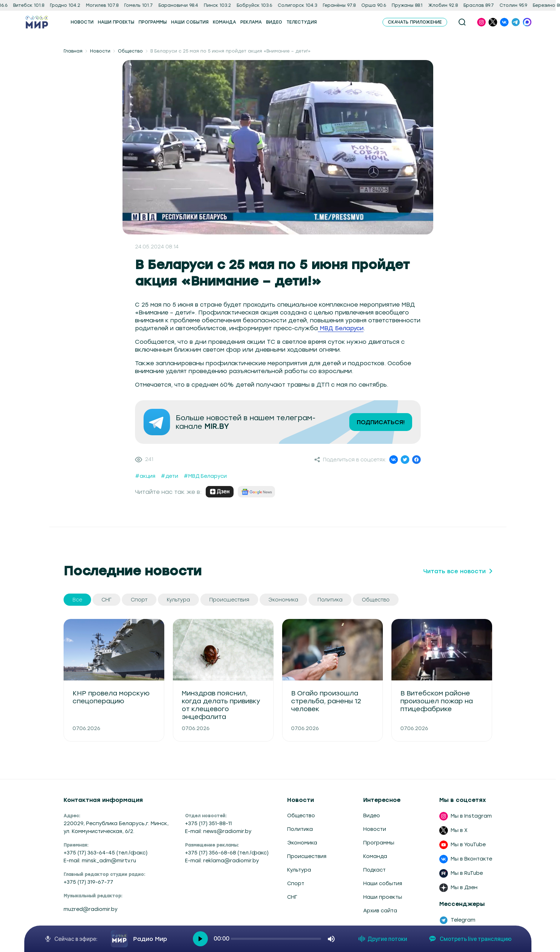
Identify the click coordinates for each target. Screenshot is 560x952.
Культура (299, 870)
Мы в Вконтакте (471, 859)
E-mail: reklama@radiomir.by (222, 861)
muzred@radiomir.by (91, 909)
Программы (379, 843)
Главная (73, 51)
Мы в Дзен (464, 887)
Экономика (302, 843)
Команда (375, 856)
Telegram (463, 920)
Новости (100, 51)
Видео (372, 816)
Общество (130, 51)
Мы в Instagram (471, 816)
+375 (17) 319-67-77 (88, 882)
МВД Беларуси (341, 328)
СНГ (292, 897)
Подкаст (374, 870)
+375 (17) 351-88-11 (208, 824)
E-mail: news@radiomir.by (218, 831)
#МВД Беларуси (205, 476)
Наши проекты (383, 897)
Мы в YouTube (468, 845)
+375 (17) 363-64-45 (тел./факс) (106, 853)
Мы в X (459, 830)
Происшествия (307, 856)
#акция (145, 476)
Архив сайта (380, 911)
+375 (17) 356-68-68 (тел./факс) (227, 853)
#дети (169, 476)
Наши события (383, 884)
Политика (300, 829)
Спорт (296, 884)
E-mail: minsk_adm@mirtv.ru (100, 861)
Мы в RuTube (467, 873)
